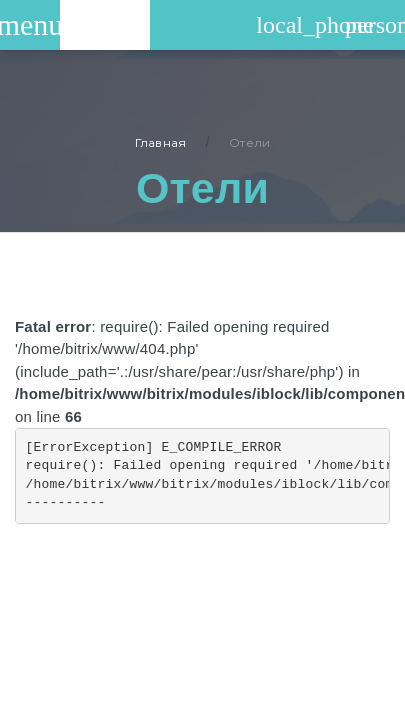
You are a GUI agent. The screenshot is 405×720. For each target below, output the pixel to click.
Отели (249, 142)
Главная (160, 142)
